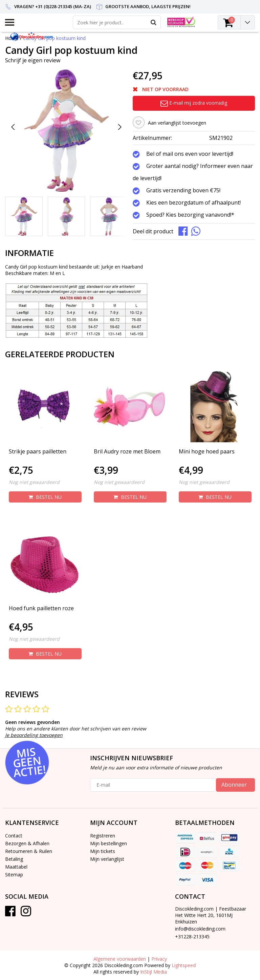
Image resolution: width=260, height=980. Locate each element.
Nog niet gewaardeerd (34, 482)
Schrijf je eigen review (33, 60)
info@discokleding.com (200, 929)
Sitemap (14, 875)
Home (12, 38)
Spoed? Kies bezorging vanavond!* (190, 215)
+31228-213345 (192, 936)
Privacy (159, 959)
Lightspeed (184, 965)
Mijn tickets (103, 851)
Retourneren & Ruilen (29, 851)
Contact (14, 836)
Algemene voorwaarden (120, 959)
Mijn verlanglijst (107, 859)
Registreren (103, 836)
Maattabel (16, 867)
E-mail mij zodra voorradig (194, 103)
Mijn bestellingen (109, 843)
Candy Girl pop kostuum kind (54, 38)
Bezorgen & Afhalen (27, 843)
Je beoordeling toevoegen (34, 735)
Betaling (14, 859)
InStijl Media (154, 972)
